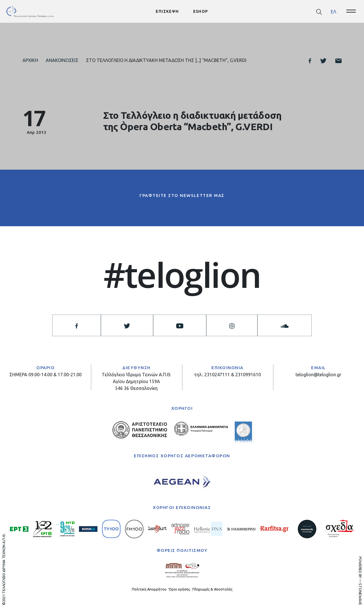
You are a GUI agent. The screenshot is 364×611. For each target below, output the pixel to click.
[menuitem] (333, 12)
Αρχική (30, 60)
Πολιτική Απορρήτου (149, 589)
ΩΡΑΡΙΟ (45, 368)
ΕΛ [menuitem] (333, 11)
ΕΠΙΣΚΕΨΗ (167, 11)
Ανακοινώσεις (62, 60)
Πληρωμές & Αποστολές (212, 589)
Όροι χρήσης (179, 589)
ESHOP (201, 11)
